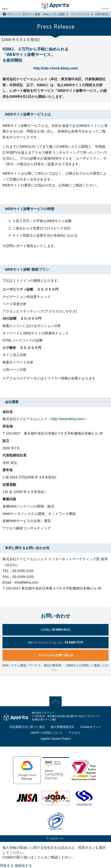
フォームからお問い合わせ (55, 655)
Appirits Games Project (56, 739)
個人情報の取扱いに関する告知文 (28, 848)
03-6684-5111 (55, 630)
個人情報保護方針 (63, 727)
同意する (7, 866)
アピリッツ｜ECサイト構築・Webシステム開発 (36, 14)
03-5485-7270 (55, 642)
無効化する (23, 866)
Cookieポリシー (91, 727)
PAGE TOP (55, 701)
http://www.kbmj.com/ (68, 419)
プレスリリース (80, 14)
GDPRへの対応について (47, 733)
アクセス (105, 9)
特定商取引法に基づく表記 (27, 727)
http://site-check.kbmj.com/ (55, 68)
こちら (39, 857)
